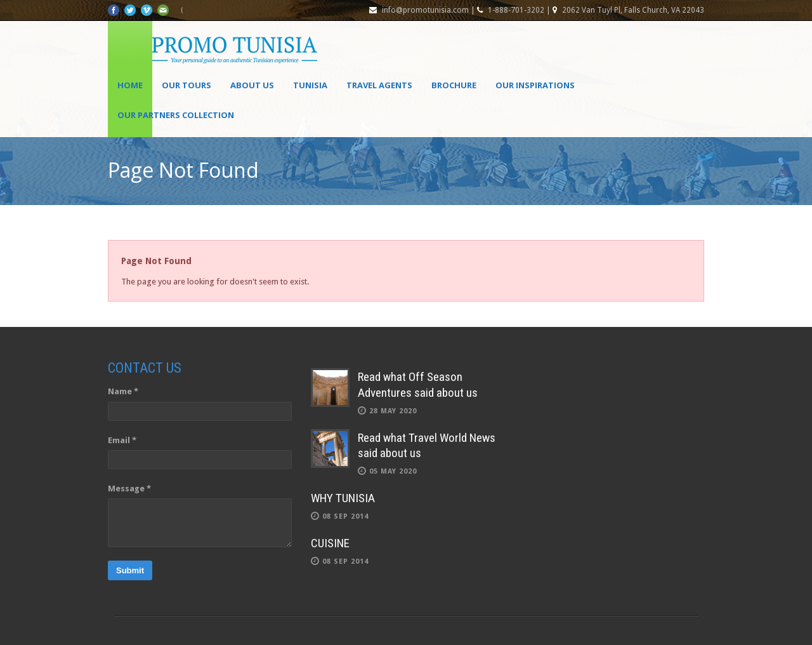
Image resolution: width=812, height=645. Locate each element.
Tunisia (310, 85)
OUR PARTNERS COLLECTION (176, 115)
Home (130, 85)
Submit (130, 570)
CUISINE (330, 543)
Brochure (454, 85)
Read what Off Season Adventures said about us (418, 385)
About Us (252, 85)
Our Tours (187, 85)
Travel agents (379, 85)
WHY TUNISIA (343, 498)
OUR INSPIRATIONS (535, 85)
